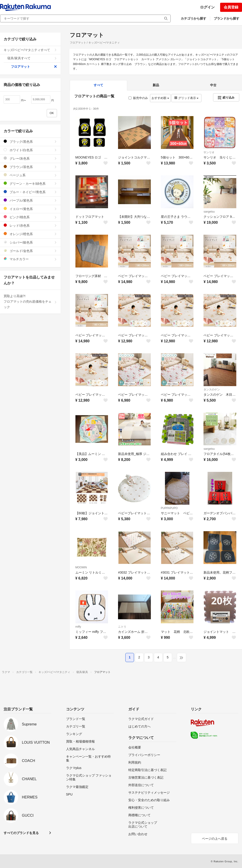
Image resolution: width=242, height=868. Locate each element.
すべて (98, 85)
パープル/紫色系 (30, 200)
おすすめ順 (160, 98)
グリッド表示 (186, 98)
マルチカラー (30, 259)
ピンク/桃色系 (30, 217)
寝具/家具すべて (32, 58)
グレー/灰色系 (30, 158)
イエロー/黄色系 (30, 209)
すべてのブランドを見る (21, 833)
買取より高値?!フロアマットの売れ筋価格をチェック (30, 301)
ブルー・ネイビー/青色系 (30, 192)
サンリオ (209, 152)
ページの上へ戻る (215, 839)
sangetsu (209, 212)
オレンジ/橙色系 (30, 234)
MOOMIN (81, 567)
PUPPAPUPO (169, 508)
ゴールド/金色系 (30, 251)
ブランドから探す (227, 18)
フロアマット (34, 67)
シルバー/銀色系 (30, 242)
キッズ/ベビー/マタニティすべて (30, 50)
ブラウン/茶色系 (30, 167)
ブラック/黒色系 (30, 142)
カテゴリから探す (193, 18)
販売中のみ (138, 98)
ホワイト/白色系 (30, 150)
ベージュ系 (30, 175)
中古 (213, 85)
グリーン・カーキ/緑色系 (30, 183)
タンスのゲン (212, 390)
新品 (156, 85)
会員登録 (231, 7)
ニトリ (122, 627)
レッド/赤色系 (30, 225)
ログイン (207, 7)
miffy (78, 627)
